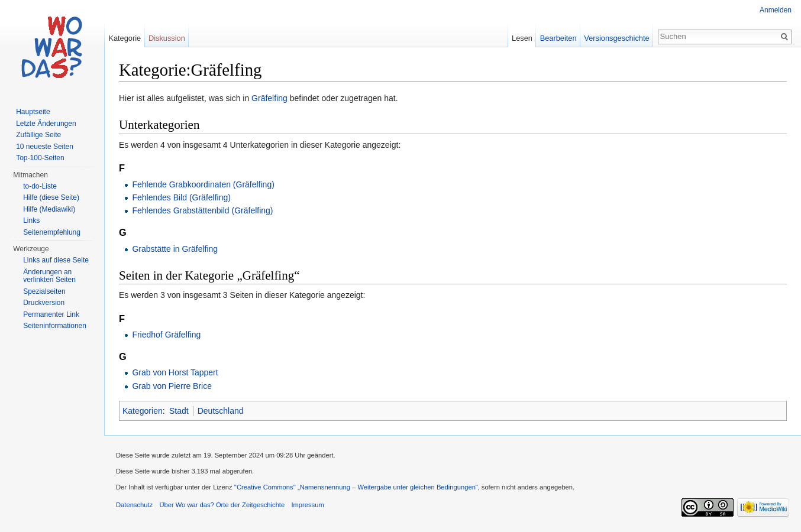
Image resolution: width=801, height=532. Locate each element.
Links (31, 220)
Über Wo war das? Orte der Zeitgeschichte (222, 505)
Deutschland (221, 411)
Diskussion (167, 38)
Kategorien (143, 411)
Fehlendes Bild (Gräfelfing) (181, 197)
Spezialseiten (44, 291)
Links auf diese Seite (56, 260)
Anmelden (776, 10)
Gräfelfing (269, 98)
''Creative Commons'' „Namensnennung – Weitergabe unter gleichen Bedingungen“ (356, 487)
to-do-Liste (40, 186)
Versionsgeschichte (616, 38)
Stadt (179, 411)
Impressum (307, 505)
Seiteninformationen (55, 326)
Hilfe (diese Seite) (51, 197)
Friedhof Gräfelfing (166, 335)
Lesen (522, 38)
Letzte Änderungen (46, 124)
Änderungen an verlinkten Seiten (49, 276)
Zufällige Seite (38, 135)
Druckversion (44, 303)
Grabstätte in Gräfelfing (175, 249)
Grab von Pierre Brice (172, 386)
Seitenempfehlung (52, 232)
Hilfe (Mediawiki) (49, 209)
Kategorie (125, 38)
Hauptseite (33, 112)
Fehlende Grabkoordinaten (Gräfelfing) (203, 184)
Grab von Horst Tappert (175, 372)
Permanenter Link (51, 314)
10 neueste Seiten (45, 147)
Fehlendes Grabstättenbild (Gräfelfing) (202, 210)
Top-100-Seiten (40, 158)
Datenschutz (134, 505)
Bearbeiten (558, 38)
